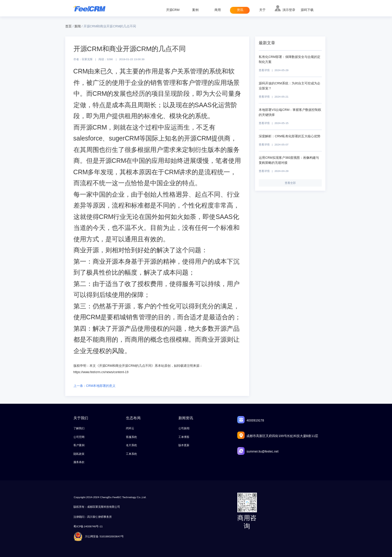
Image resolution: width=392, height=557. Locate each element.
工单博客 (184, 437)
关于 (262, 10)
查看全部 (290, 183)
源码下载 (307, 10)
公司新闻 (184, 428)
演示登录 (289, 10)
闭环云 (130, 428)
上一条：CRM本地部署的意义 (95, 386)
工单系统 (131, 454)
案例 (195, 10)
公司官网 (79, 437)
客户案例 (79, 445)
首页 (68, 26)
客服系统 (131, 437)
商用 (218, 10)
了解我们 (79, 428)
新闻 (78, 26)
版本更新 (184, 445)
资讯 (240, 10)
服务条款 (79, 462)
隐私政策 (79, 454)
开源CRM (173, 10)
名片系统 (131, 445)
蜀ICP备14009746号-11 (88, 526)
